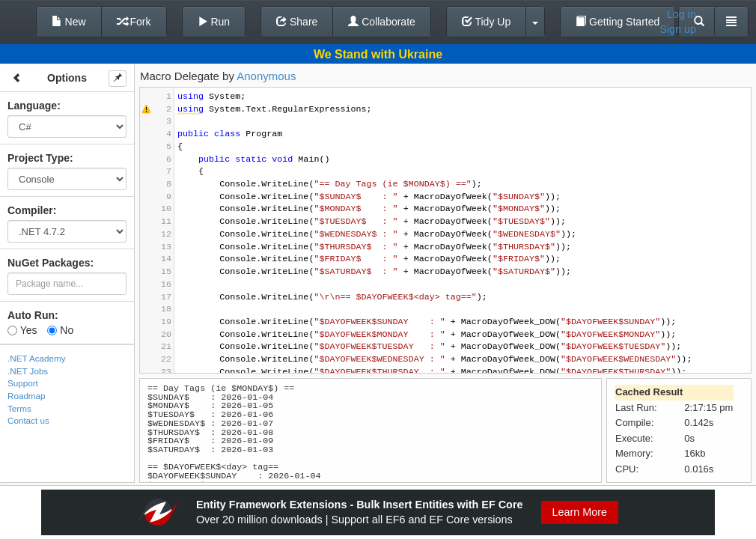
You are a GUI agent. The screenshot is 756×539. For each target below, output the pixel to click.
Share (297, 22)
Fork (134, 22)
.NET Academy (37, 358)
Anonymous (266, 76)
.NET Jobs (28, 371)
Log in (682, 14)
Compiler (30, 210)
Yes (22, 330)
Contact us (28, 420)
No (60, 330)
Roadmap (27, 396)
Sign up (678, 29)
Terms (19, 408)
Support (23, 383)
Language (32, 106)
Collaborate (382, 22)
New (69, 22)
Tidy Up (486, 22)
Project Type (39, 158)
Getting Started (618, 22)
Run (214, 22)
